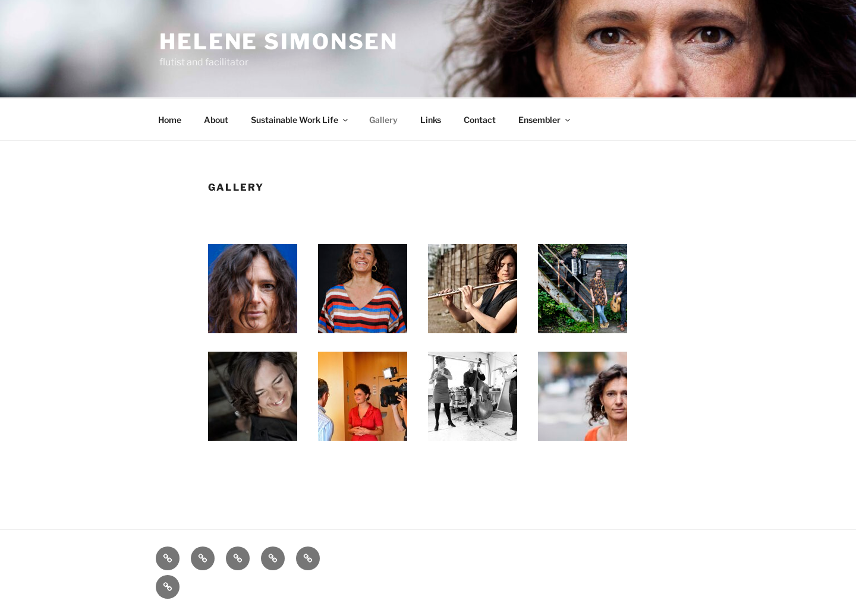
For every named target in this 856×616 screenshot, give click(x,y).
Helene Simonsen (279, 42)
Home (170, 120)
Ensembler (545, 120)
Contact (480, 120)
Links (431, 120)
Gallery (383, 120)
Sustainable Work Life (300, 120)
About (216, 120)
